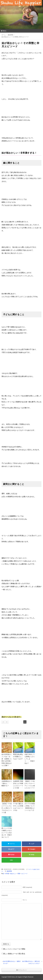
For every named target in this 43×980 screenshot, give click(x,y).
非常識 (7, 874)
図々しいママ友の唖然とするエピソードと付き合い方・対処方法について (7, 833)
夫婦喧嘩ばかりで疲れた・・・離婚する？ (7, 783)
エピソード (24, 874)
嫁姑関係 (9, 871)
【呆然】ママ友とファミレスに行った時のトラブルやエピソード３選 (7, 808)
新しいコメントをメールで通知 (14, 949)
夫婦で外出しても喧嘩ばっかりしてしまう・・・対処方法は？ (30, 759)
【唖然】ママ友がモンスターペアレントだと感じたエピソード (30, 785)
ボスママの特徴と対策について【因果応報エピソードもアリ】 (30, 807)
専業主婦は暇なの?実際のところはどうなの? (18, 757)
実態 (19, 874)
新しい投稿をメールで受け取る (14, 954)
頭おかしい (13, 874)
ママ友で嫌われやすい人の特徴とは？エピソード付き (18, 807)
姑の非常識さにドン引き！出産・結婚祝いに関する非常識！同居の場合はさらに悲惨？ (7, 760)
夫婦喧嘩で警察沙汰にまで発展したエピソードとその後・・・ (18, 785)
